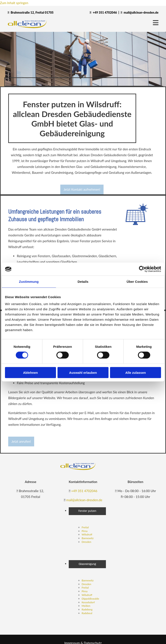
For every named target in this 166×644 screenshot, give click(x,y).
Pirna (85, 531)
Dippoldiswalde (90, 599)
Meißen (86, 606)
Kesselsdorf (88, 602)
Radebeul (87, 613)
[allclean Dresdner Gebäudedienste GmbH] (78, 469)
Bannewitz (88, 538)
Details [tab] (83, 282)
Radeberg (87, 609)
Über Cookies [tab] (137, 282)
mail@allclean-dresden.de (141, 12)
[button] (82, 189)
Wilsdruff (87, 534)
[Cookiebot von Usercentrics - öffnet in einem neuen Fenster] (142, 269)
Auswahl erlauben (83, 372)
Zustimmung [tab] (29, 282)
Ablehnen (30, 372)
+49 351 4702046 (105, 12)
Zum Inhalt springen (14, 3)
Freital (85, 527)
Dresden (86, 542)
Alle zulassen (136, 372)
